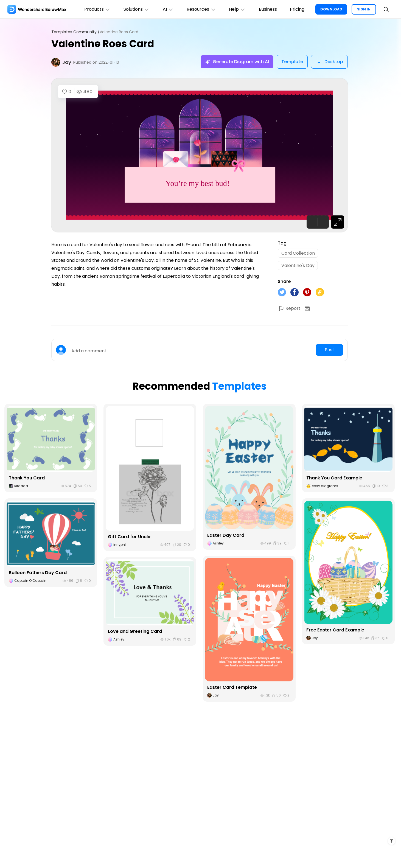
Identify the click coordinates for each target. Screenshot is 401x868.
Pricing (297, 9)
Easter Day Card (226, 536)
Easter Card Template (232, 688)
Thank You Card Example (334, 478)
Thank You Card (27, 478)
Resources (201, 9)
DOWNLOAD (331, 9)
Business (268, 9)
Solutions (136, 9)
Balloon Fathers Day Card (38, 573)
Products (96, 9)
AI (167, 9)
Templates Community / (75, 32)
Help (237, 9)
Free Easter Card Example (335, 630)
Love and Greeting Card (135, 632)
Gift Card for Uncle (129, 537)
